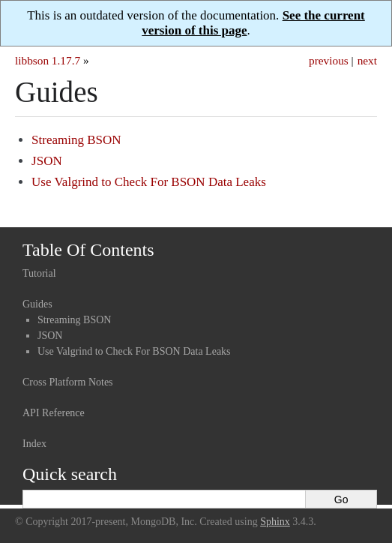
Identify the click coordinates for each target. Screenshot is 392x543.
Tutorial (39, 273)
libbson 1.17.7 (48, 60)
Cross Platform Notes (68, 382)
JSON (47, 161)
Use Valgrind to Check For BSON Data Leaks (149, 182)
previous (329, 60)
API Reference (54, 413)
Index (34, 444)
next (367, 60)
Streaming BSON (76, 140)
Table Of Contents (88, 250)
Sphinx (275, 522)
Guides (37, 304)
